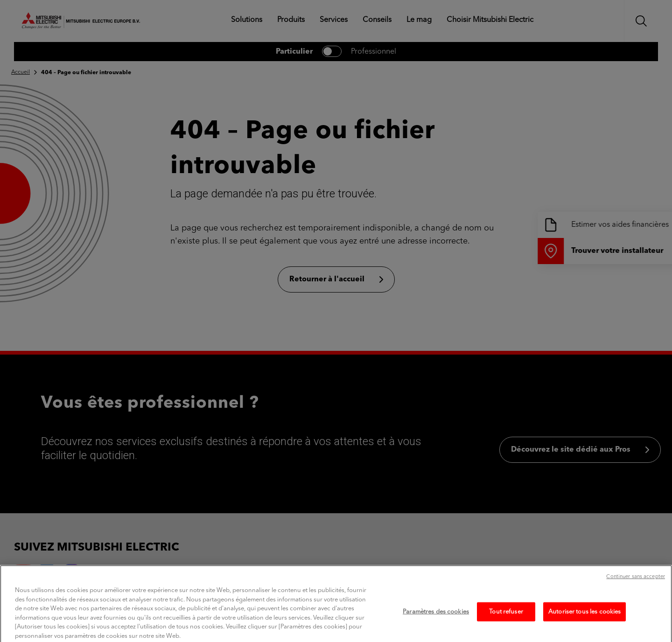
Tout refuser (506, 618)
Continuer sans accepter (636, 583)
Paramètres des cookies (436, 618)
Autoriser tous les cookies (584, 618)
